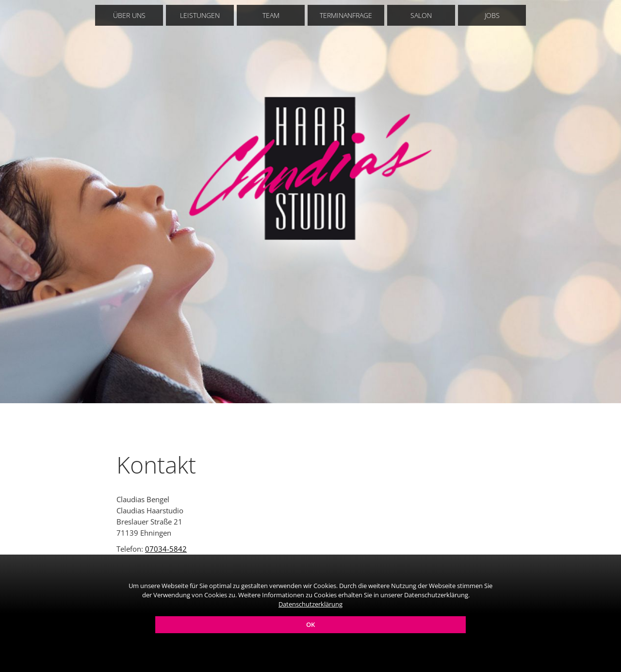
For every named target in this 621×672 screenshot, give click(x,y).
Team (271, 15)
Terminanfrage (346, 15)
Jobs (492, 15)
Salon (421, 15)
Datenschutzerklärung (310, 604)
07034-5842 (166, 549)
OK (310, 624)
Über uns (129, 15)
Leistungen (200, 15)
